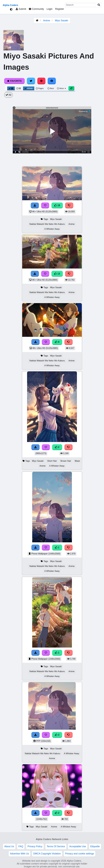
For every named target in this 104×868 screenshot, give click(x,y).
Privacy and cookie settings (80, 854)
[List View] (19, 88)
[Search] (99, 5)
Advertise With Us (19, 854)
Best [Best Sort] (51, 88)
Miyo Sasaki (62, 20)
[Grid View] (11, 88)
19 (57, 205)
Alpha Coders (10, 5)
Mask (77, 461)
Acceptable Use (78, 846)
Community (36, 9)
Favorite (14, 81)
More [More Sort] (62, 88)
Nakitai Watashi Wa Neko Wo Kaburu (47, 224)
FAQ (21, 846)
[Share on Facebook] (52, 81)
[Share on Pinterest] (41, 81)
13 (57, 274)
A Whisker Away (52, 229)
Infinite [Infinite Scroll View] (29, 88)
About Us (9, 846)
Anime (47, 20)
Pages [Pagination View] (40, 88)
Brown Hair (66, 461)
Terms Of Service (56, 846)
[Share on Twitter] (31, 81)
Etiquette (95, 846)
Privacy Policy (35, 846)
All (8, 95)
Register (60, 9)
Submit (21, 9)
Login (49, 9)
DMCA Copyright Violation (47, 854)
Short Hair (52, 461)
